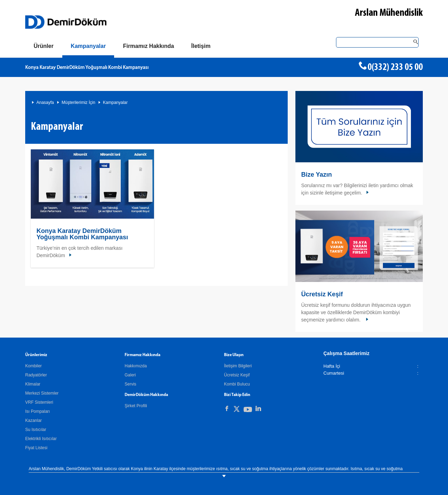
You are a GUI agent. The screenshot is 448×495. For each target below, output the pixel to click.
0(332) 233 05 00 (395, 68)
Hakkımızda (136, 366)
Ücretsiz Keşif (322, 294)
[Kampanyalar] (88, 47)
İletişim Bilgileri (238, 366)
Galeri (130, 375)
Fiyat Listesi (36, 448)
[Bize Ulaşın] (201, 46)
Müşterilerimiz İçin (78, 102)
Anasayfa (45, 102)
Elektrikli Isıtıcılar (41, 439)
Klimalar (33, 384)
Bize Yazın (316, 175)
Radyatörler (36, 375)
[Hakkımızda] (148, 46)
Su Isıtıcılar (36, 430)
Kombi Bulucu (237, 384)
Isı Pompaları (38, 411)
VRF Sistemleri (39, 402)
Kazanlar (33, 420)
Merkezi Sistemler (42, 393)
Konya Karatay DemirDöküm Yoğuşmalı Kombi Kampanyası (87, 68)
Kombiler (33, 366)
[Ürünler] (44, 46)
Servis (130, 384)
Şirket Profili (136, 406)
